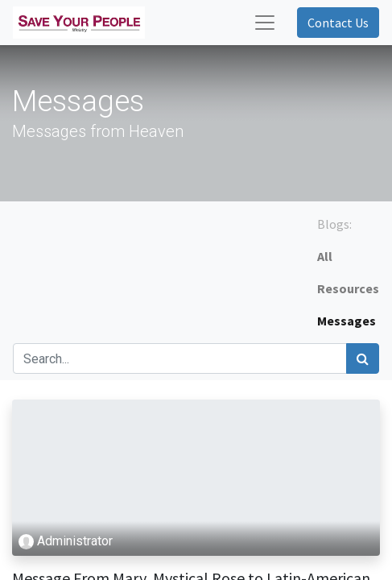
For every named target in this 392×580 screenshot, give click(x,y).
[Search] (363, 358)
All (325, 256)
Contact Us (338, 23)
